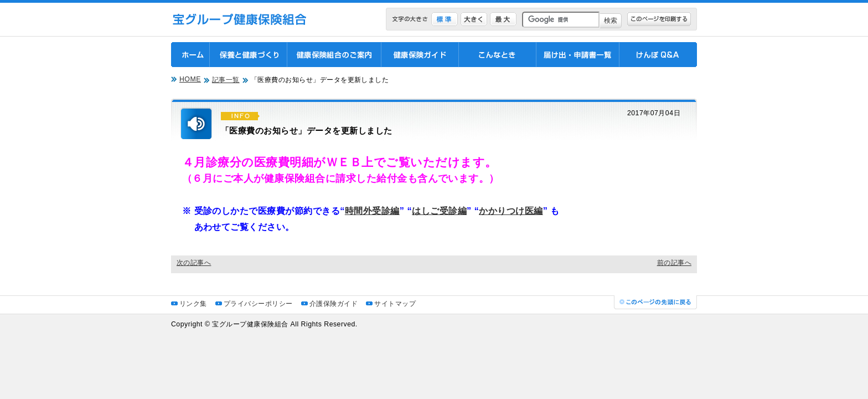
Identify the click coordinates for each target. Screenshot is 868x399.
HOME (190, 79)
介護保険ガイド (334, 304)
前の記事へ (674, 263)
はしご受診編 (439, 211)
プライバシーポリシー (258, 304)
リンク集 (193, 304)
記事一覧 (226, 80)
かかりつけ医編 (511, 211)
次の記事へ (194, 263)
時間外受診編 (372, 211)
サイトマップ (395, 304)
